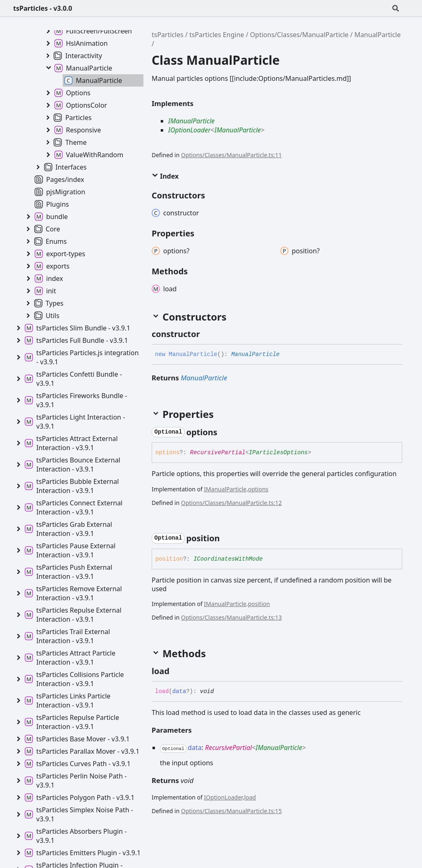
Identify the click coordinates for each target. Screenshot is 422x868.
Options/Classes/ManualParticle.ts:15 (231, 811)
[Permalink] (207, 334)
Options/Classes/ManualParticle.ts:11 (231, 155)
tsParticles (168, 35)
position (259, 604)
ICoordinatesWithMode (228, 559)
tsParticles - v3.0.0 (43, 8)
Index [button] (165, 176)
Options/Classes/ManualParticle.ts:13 (231, 617)
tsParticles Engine (217, 35)
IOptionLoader (189, 130)
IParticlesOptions (278, 453)
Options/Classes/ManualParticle (299, 35)
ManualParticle (377, 35)
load (250, 797)
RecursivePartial (218, 453)
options (258, 489)
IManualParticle (191, 121)
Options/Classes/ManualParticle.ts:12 (231, 503)
